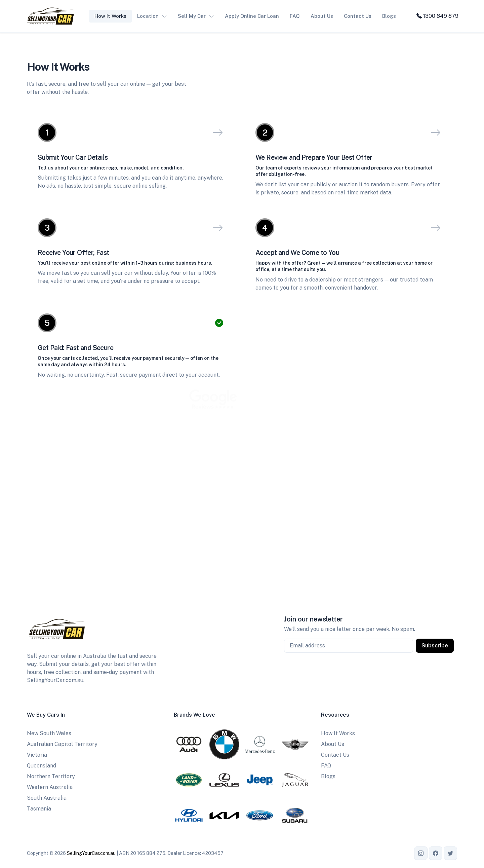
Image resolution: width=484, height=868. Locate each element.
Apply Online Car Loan (252, 16)
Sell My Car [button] (192, 16)
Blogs (389, 16)
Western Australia (50, 787)
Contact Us (358, 16)
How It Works (110, 16)
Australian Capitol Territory (62, 744)
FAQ (295, 16)
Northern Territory (51, 776)
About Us (322, 16)
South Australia (47, 798)
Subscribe (435, 646)
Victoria (37, 755)
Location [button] (148, 16)
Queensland (42, 766)
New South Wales (49, 733)
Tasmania (39, 809)
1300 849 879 (437, 16)
